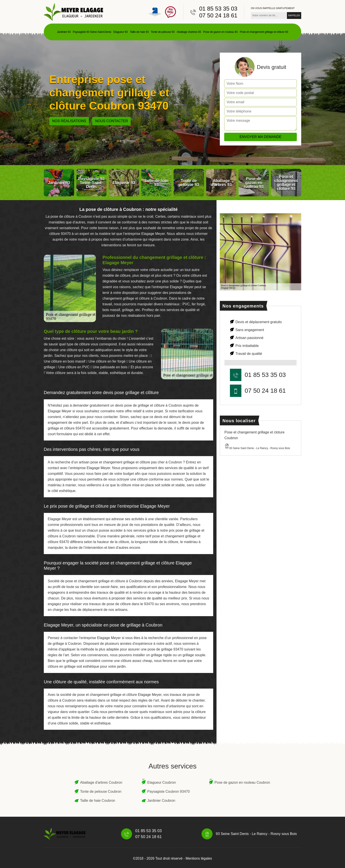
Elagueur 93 (120, 32)
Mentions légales (199, 858)
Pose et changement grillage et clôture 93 (264, 32)
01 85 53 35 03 (218, 9)
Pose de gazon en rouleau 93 (220, 32)
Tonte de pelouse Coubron (101, 792)
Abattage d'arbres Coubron (101, 782)
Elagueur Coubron (161, 782)
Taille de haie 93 (139, 32)
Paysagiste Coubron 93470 (168, 792)
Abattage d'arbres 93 (189, 32)
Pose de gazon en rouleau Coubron (242, 782)
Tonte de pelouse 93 (163, 32)
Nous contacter (111, 121)
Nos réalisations (69, 121)
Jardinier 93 (64, 32)
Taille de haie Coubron (98, 801)
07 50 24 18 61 (218, 15)
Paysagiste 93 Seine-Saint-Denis (92, 32)
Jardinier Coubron (161, 801)
